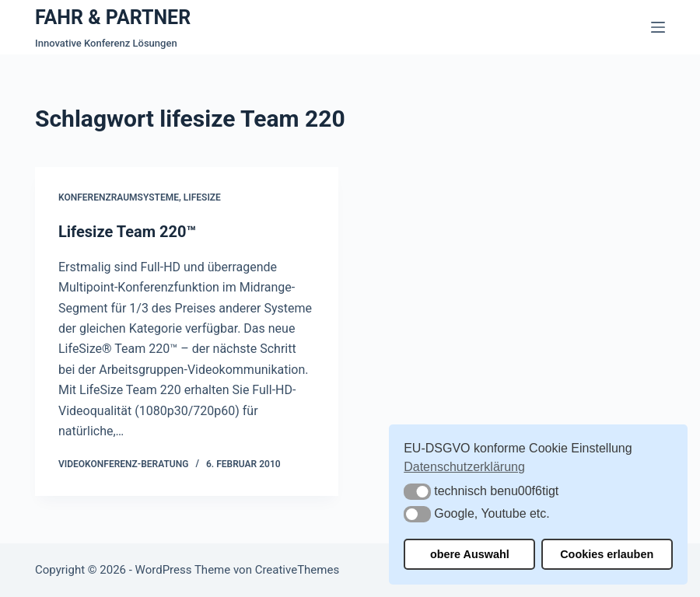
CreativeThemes (297, 570)
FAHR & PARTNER (113, 17)
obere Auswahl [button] (470, 554)
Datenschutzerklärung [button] (464, 467)
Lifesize (202, 197)
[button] (417, 492)
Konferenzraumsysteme (119, 197)
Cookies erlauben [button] (607, 554)
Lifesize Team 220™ (127, 232)
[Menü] (658, 27)
